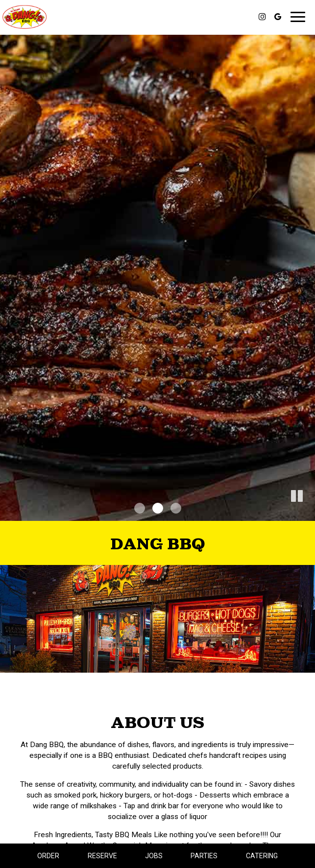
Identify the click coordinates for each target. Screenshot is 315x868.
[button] (308, 514)
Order (48, 856)
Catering (262, 856)
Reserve (102, 856)
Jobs (154, 856)
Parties (204, 856)
